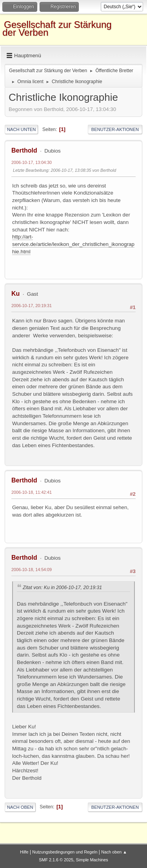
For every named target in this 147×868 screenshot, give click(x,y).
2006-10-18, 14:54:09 (32, 570)
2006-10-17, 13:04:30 (32, 162)
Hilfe (24, 852)
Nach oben (20, 807)
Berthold (24, 150)
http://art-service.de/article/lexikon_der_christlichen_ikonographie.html (73, 244)
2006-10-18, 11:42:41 (32, 492)
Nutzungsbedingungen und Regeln (65, 852)
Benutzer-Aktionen (115, 129)
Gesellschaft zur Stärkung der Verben (57, 28)
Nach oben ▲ (114, 852)
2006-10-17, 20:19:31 (32, 306)
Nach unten (21, 129)
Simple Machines (92, 860)
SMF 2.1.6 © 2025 (56, 860)
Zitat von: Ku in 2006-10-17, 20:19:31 (62, 588)
